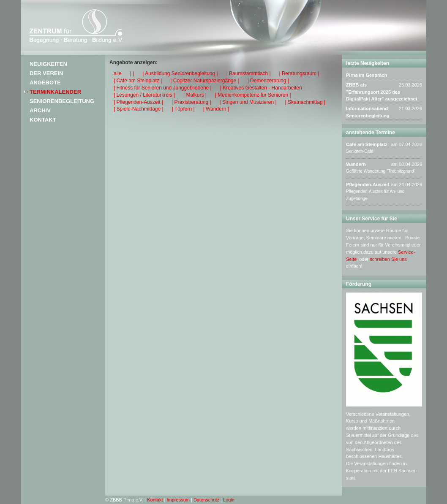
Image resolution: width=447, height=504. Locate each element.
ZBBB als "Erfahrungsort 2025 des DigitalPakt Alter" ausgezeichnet (382, 92)
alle (118, 73)
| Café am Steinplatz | (138, 81)
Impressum (178, 500)
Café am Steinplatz (367, 144)
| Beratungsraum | (299, 73)
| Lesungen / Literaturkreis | (144, 95)
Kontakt (43, 120)
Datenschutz (206, 500)
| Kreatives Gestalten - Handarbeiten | (262, 88)
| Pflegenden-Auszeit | (138, 102)
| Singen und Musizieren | (248, 102)
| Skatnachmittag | (305, 102)
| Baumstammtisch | (249, 73)
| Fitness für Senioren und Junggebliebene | (163, 88)
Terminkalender (55, 92)
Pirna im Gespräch (367, 75)
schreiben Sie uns (388, 259)
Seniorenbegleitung (62, 101)
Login (229, 500)
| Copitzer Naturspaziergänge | (204, 81)
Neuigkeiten (48, 64)
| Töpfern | (183, 109)
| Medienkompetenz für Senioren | (253, 95)
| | (132, 73)
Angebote (45, 83)
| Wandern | (216, 109)
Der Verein (46, 73)
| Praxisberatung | (191, 102)
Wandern (356, 164)
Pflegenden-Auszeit (368, 184)
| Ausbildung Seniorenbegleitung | (180, 73)
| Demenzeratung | (268, 81)
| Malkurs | (195, 95)
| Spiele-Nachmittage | (139, 109)
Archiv (40, 110)
